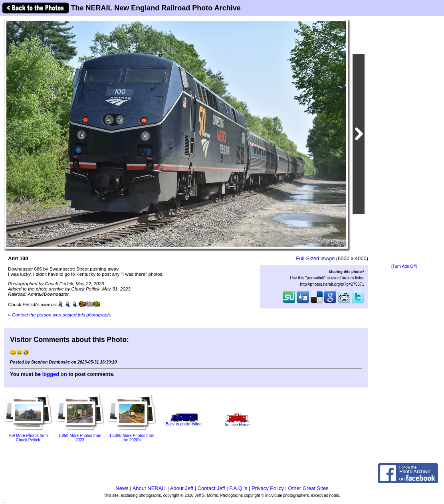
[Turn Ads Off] (404, 266)
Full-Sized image (315, 258)
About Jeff (182, 488)
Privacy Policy (268, 488)
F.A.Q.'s (238, 488)
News (122, 488)
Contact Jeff (211, 488)
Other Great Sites (308, 488)
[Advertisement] (404, 140)
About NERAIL (149, 488)
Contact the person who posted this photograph (61, 315)
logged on (55, 374)
